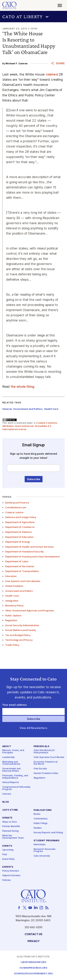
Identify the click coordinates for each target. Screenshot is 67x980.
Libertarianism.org (33, 962)
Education (11, 576)
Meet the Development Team (13, 837)
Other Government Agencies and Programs (29, 611)
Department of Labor (17, 561)
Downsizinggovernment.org (33, 974)
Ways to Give (10, 822)
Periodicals (42, 747)
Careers (7, 794)
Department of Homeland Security (24, 552)
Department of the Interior (20, 566)
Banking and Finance (17, 503)
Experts (8, 867)
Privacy (33, 941)
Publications (43, 810)
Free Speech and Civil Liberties (23, 581)
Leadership (8, 757)
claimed (52, 74)
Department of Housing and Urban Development (32, 557)
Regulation (11, 620)
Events (7, 846)
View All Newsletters (33, 728)
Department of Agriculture (20, 522)
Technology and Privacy (19, 640)
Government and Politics (19, 591)
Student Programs (47, 841)
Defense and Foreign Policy (21, 517)
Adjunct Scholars (11, 876)
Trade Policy (12, 645)
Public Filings (41, 823)
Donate (7, 818)
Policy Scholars (11, 871)
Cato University (42, 856)
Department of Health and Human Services (29, 547)
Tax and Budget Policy (18, 635)
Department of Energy (18, 542)
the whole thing (22, 387)
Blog (6, 802)
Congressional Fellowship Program (16, 788)
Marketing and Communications (11, 763)
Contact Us (33, 934)
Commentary (41, 819)
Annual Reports (11, 783)
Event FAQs (8, 859)
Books (37, 814)
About (7, 747)
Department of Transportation (22, 571)
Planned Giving (10, 831)
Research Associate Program (45, 850)
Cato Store (10, 810)
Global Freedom (14, 586)
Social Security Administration (22, 625)
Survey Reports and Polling (48, 833)
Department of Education (19, 537)
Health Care (12, 596)
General (7, 409)
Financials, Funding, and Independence (15, 777)
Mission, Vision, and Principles (13, 752)
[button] (33, 17)
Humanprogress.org (33, 968)
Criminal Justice (14, 512)
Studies (38, 828)
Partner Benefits (11, 827)
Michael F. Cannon (16, 63)
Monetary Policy (14, 606)
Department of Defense (18, 532)
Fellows (7, 880)
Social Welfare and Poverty (21, 630)
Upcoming (8, 850)
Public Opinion (13, 616)
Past (5, 855)
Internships (40, 845)
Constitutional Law (16, 507)
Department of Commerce (20, 527)
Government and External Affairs (11, 770)
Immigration (12, 601)
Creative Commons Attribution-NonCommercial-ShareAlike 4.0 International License (30, 426)
